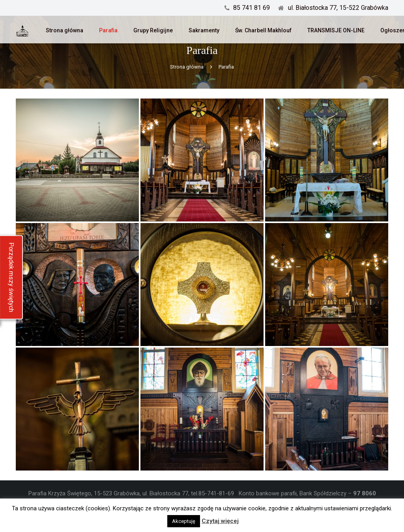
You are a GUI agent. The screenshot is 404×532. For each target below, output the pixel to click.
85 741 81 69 (252, 8)
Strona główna (187, 83)
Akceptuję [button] (184, 521)
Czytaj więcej (220, 521)
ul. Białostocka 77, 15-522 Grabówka (338, 8)
